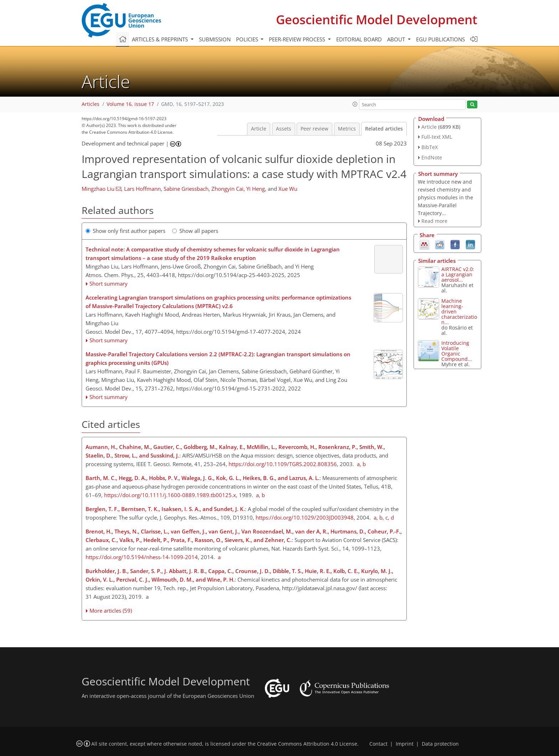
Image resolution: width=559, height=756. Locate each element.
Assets (284, 129)
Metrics (347, 129)
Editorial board (359, 39)
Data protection (440, 744)
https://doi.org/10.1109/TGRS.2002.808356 (283, 464)
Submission (215, 39)
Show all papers (195, 231)
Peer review (314, 129)
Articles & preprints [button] (161, 39)
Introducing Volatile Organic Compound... (457, 351)
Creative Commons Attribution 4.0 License (307, 744)
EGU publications (440, 39)
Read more (434, 221)
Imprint (405, 744)
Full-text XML (437, 137)
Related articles (384, 129)
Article (259, 129)
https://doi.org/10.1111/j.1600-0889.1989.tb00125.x (170, 495)
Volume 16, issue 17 (130, 104)
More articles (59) (111, 611)
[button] (355, 104)
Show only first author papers (125, 231)
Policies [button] (248, 39)
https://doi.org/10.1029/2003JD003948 (305, 517)
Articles (91, 104)
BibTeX (430, 147)
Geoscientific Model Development (377, 19)
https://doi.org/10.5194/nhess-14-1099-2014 (142, 557)
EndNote (432, 157)
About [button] (397, 39)
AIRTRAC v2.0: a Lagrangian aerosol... (458, 274)
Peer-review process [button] (298, 39)
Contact (378, 744)
